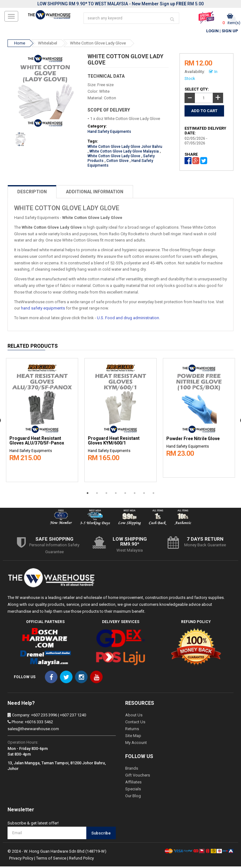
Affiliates (133, 784)
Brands (132, 770)
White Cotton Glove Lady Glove (98, 45)
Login (212, 32)
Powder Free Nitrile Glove (193, 440)
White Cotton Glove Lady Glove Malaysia (124, 153)
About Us (134, 717)
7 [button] (144, 494)
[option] (42, 420)
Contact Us (135, 723)
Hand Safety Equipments (109, 133)
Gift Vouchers (138, 777)
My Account (136, 744)
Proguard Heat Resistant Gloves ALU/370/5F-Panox (37, 442)
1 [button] (88, 494)
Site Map (133, 737)
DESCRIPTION (32, 193)
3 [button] (106, 494)
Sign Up (230, 32)
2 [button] (97, 494)
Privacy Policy (21, 860)
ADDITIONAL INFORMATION (95, 193)
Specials (133, 790)
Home (20, 45)
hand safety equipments (43, 310)
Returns (132, 730)
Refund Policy (81, 860)
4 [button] (116, 494)
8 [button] (153, 494)
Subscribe (101, 835)
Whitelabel (48, 45)
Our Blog (133, 797)
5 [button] (125, 494)
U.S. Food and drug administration (128, 319)
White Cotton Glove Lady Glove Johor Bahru (125, 148)
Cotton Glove (118, 162)
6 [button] (135, 494)
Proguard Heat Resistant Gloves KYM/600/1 (114, 442)
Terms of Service (51, 860)
